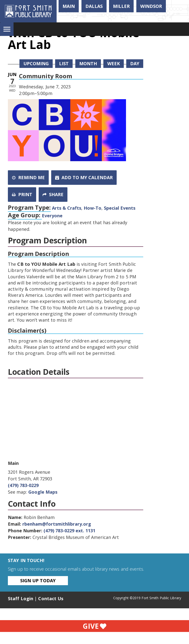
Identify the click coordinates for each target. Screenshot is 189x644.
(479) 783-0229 (23, 485)
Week (114, 63)
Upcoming (36, 63)
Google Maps (43, 492)
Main (69, 6)
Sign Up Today (38, 581)
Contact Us (51, 598)
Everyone (52, 216)
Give (94, 626)
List (64, 63)
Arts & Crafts (67, 208)
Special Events (120, 208)
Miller (121, 6)
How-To (93, 208)
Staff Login (21, 598)
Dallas (94, 6)
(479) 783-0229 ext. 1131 (69, 531)
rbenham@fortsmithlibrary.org (57, 524)
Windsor (151, 6)
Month (88, 63)
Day (135, 63)
